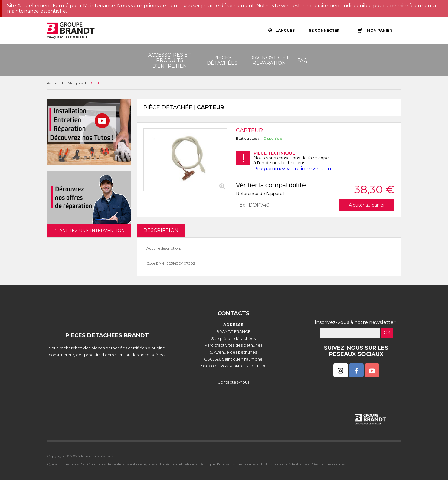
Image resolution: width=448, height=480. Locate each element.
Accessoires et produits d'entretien (170, 60)
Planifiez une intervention (89, 231)
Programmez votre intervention (292, 169)
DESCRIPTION (161, 230)
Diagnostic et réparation (269, 60)
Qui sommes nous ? (65, 464)
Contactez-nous (233, 382)
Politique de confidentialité (284, 464)
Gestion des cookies (328, 464)
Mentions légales (141, 464)
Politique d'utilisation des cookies (228, 464)
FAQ (302, 60)
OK (387, 333)
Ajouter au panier (367, 205)
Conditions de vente (104, 464)
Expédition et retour (177, 464)
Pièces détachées (222, 60)
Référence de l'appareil (260, 194)
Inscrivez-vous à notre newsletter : (356, 322)
